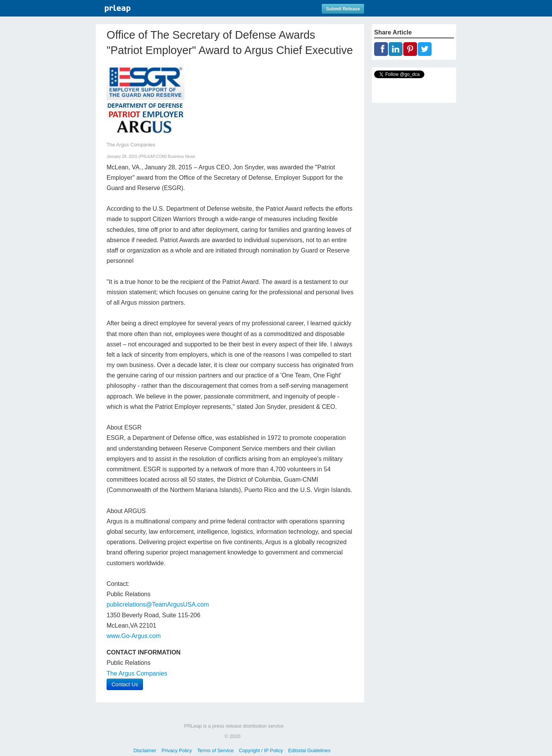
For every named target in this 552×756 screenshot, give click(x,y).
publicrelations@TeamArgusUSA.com (158, 604)
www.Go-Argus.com (134, 636)
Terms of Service (215, 750)
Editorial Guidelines (309, 750)
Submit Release (343, 9)
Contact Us (125, 684)
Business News (182, 157)
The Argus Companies (137, 673)
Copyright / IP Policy (261, 750)
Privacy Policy (177, 750)
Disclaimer (145, 750)
